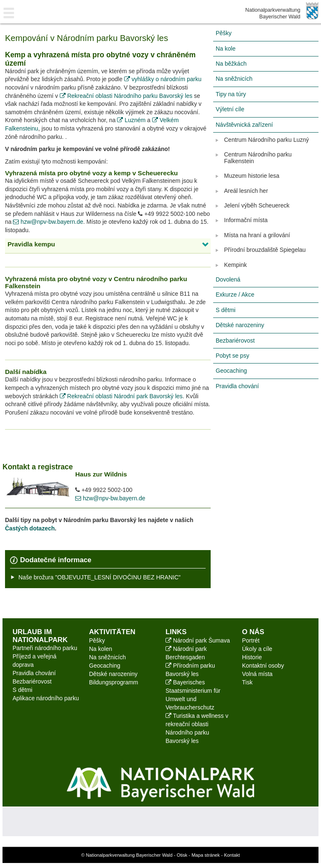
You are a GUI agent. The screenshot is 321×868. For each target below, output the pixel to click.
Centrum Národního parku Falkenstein (258, 157)
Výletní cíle (230, 109)
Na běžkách (231, 64)
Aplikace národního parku (46, 698)
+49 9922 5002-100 (167, 214)
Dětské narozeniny (240, 325)
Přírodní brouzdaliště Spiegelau (265, 250)
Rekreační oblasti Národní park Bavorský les (121, 396)
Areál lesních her (246, 191)
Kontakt (232, 855)
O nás (253, 632)
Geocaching (231, 371)
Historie (252, 657)
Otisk (182, 855)
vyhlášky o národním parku (163, 79)
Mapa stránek (206, 855)
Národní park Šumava (198, 640)
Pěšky (224, 33)
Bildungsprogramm (114, 682)
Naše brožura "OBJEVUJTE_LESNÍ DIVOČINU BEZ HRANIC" (99, 577)
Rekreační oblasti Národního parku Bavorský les (126, 96)
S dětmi (225, 310)
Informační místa (246, 220)
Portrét (251, 640)
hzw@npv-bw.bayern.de (48, 222)
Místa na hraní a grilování (257, 235)
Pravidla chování (237, 386)
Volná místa (257, 674)
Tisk (247, 682)
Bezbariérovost (235, 341)
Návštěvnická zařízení (244, 125)
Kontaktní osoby (263, 666)
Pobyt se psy (232, 356)
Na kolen (101, 649)
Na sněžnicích (234, 79)
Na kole (225, 49)
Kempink (235, 265)
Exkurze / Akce (235, 294)
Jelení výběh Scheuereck (257, 205)
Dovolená (228, 279)
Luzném (132, 120)
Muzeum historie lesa (252, 176)
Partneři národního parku (45, 648)
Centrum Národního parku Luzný (266, 140)
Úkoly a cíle (257, 649)
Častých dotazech (30, 528)
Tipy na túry (231, 94)
